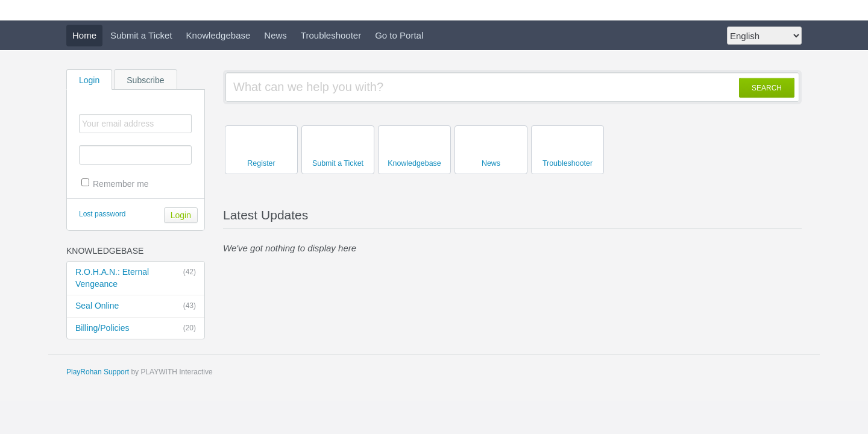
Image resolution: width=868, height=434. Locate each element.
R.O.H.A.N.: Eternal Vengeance (136, 278)
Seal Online (136, 306)
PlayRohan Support (98, 372)
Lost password (102, 214)
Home (84, 35)
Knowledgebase (219, 35)
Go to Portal (399, 35)
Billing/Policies (136, 329)
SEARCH (767, 88)
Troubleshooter (331, 35)
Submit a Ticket (141, 35)
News (275, 35)
